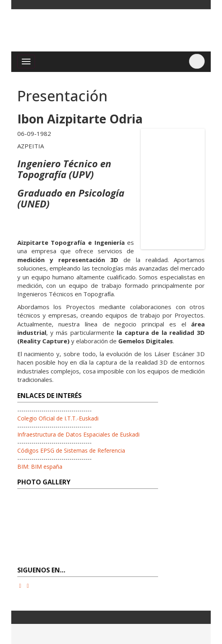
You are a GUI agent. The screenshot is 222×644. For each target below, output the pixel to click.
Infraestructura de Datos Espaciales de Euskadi (78, 434)
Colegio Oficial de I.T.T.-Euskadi (58, 418)
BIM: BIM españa (40, 467)
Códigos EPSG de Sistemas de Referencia (71, 450)
